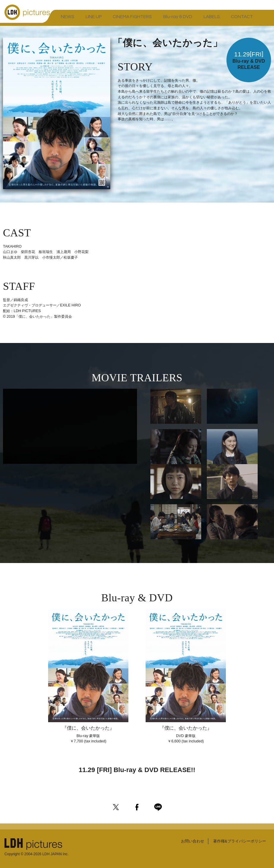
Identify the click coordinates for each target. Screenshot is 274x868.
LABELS (171, 19)
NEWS (63, 19)
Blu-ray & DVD (146, 19)
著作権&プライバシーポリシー (238, 839)
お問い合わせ (188, 839)
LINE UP (81, 19)
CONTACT (192, 19)
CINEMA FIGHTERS (110, 19)
